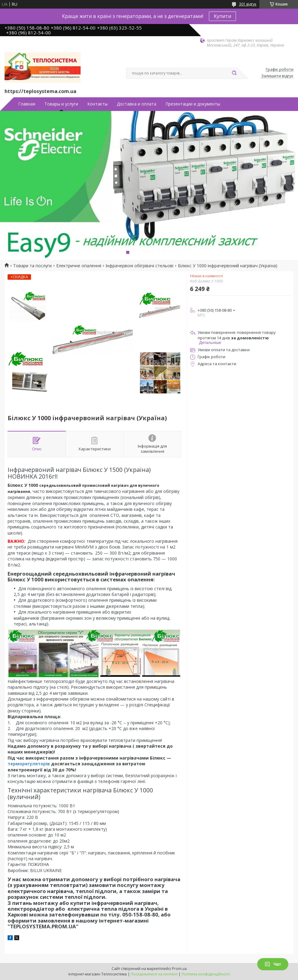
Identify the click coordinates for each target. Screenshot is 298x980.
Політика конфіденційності (206, 974)
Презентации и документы (193, 104)
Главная (27, 104)
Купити (222, 16)
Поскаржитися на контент (154, 974)
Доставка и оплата (137, 104)
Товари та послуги (32, 266)
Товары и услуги (61, 104)
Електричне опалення (79, 266)
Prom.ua (179, 969)
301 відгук (248, 4)
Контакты (97, 104)
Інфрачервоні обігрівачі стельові (139, 266)
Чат (273, 964)
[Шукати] (234, 73)
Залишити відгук (277, 76)
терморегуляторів (29, 764)
